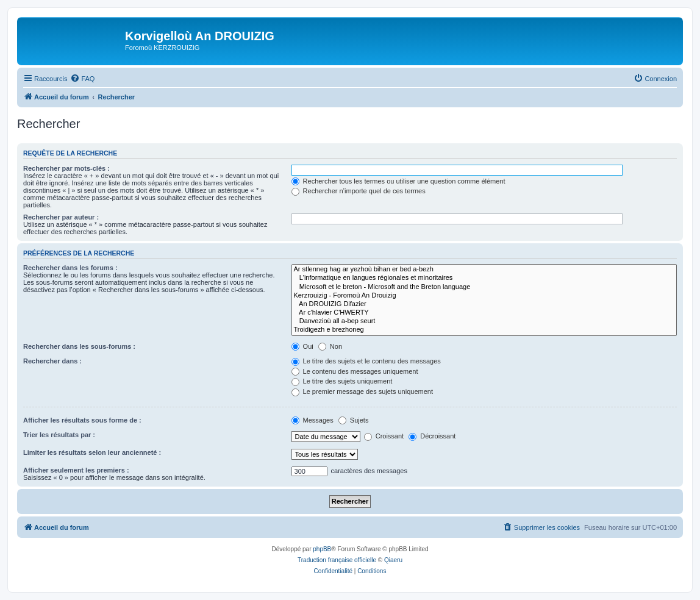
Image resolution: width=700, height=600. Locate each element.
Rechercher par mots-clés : (66, 168)
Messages (312, 420)
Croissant (384, 436)
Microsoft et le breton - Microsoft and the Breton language (484, 287)
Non (330, 346)
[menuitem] (82, 79)
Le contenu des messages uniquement (355, 371)
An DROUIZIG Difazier (484, 304)
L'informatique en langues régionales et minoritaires (484, 278)
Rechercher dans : (52, 361)
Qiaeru (393, 560)
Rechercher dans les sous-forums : (79, 346)
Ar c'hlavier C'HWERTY (484, 313)
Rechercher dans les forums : (70, 268)
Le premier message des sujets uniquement (362, 391)
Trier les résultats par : (59, 435)
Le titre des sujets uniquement (342, 381)
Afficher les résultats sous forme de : (82, 420)
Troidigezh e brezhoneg (484, 330)
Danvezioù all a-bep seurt (484, 321)
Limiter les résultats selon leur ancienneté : (92, 452)
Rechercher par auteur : (61, 217)
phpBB (322, 549)
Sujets (354, 420)
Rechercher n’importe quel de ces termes (359, 191)
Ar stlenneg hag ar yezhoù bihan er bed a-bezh (484, 270)
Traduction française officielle (337, 560)
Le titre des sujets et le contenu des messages (366, 361)
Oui (302, 346)
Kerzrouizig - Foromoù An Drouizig (484, 296)
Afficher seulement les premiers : (76, 470)
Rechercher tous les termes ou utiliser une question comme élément (398, 181)
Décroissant (432, 436)
